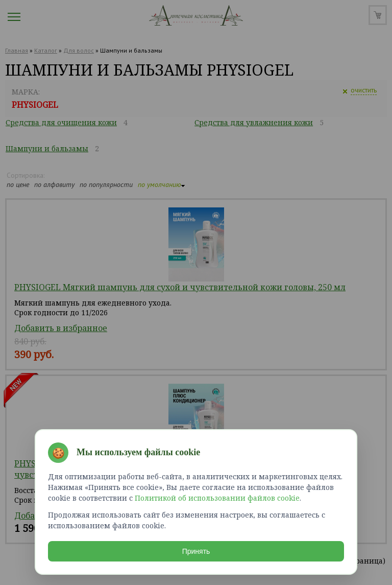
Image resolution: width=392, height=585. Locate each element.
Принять (196, 551)
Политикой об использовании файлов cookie (217, 498)
